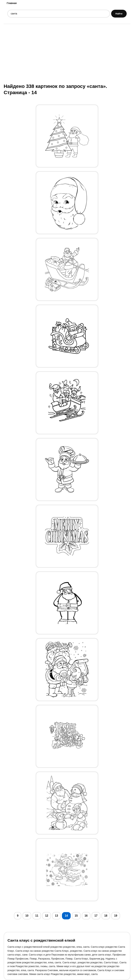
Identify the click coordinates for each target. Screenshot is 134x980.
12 (47, 916)
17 (96, 916)
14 (66, 916)
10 (27, 916)
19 (116, 916)
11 (37, 916)
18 (106, 916)
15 (76, 916)
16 (86, 916)
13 (57, 916)
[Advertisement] (67, 53)
